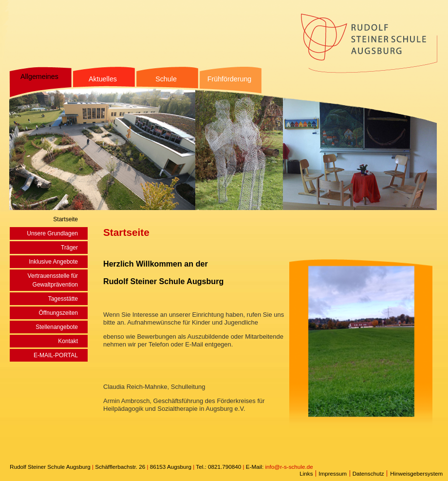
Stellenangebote (57, 327)
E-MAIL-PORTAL (56, 355)
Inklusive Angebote (53, 262)
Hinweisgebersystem (416, 473)
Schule (166, 79)
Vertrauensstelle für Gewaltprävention (53, 280)
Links (306, 473)
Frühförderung (230, 79)
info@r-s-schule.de (289, 467)
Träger (69, 248)
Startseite (65, 219)
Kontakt (68, 341)
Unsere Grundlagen (52, 233)
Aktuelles (103, 79)
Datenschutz (368, 473)
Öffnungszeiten (58, 313)
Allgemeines (39, 77)
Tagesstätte (63, 299)
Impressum (333, 473)
